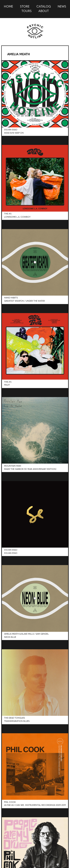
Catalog (44, 7)
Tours (27, 11)
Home (8, 7)
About (44, 11)
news (62, 7)
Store (25, 7)
